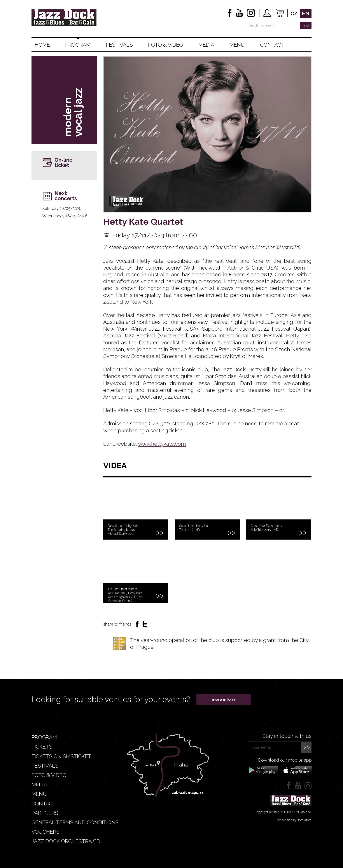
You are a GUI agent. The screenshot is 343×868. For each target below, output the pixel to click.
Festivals (119, 45)
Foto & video (166, 45)
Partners (45, 813)
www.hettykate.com (162, 444)
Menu (237, 45)
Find (306, 25)
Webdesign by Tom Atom (294, 820)
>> (306, 747)
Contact (272, 45)
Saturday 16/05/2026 (62, 208)
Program (78, 45)
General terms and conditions (75, 822)
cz (294, 13)
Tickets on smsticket (61, 756)
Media (206, 45)
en (306, 13)
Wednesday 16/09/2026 (65, 216)
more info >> (224, 699)
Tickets (42, 747)
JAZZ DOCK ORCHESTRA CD (66, 841)
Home (42, 45)
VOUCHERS (45, 832)
